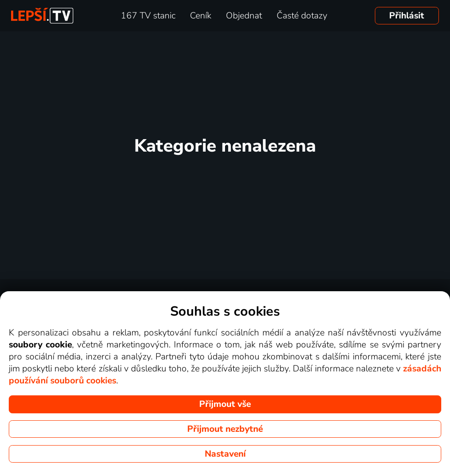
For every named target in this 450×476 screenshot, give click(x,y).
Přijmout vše (225, 404)
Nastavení (225, 454)
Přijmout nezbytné (225, 429)
